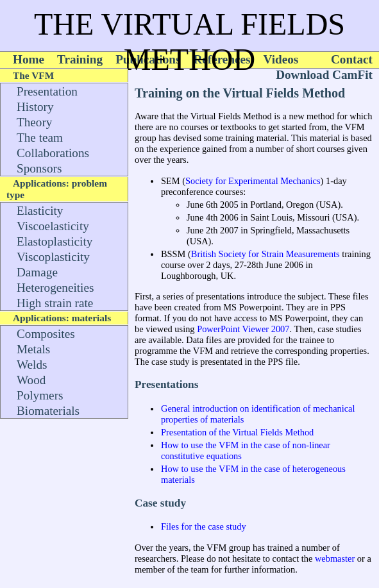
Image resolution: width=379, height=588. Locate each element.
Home (29, 59)
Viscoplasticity (53, 257)
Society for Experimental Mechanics (253, 181)
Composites (46, 334)
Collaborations (53, 153)
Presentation (47, 91)
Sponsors (39, 168)
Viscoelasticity (53, 226)
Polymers (40, 395)
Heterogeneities (55, 288)
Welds (32, 365)
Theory (34, 122)
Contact (352, 59)
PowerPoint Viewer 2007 (243, 329)
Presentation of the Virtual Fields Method (237, 432)
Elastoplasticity (55, 241)
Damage (37, 272)
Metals (33, 349)
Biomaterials (48, 411)
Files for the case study (204, 526)
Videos (281, 59)
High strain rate (55, 303)
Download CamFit (324, 75)
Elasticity (40, 211)
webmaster (335, 559)
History (35, 107)
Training (80, 59)
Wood (31, 380)
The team (40, 138)
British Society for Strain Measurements (265, 254)
